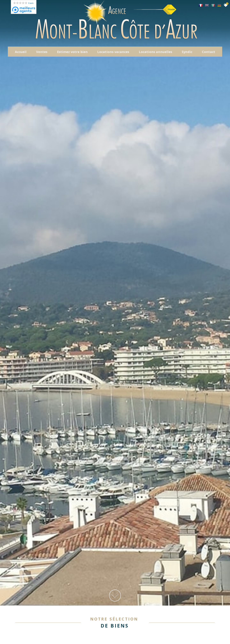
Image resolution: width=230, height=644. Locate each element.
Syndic (187, 53)
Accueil (21, 53)
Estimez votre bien (72, 53)
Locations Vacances (113, 53)
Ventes (42, 53)
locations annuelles (155, 53)
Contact (209, 53)
